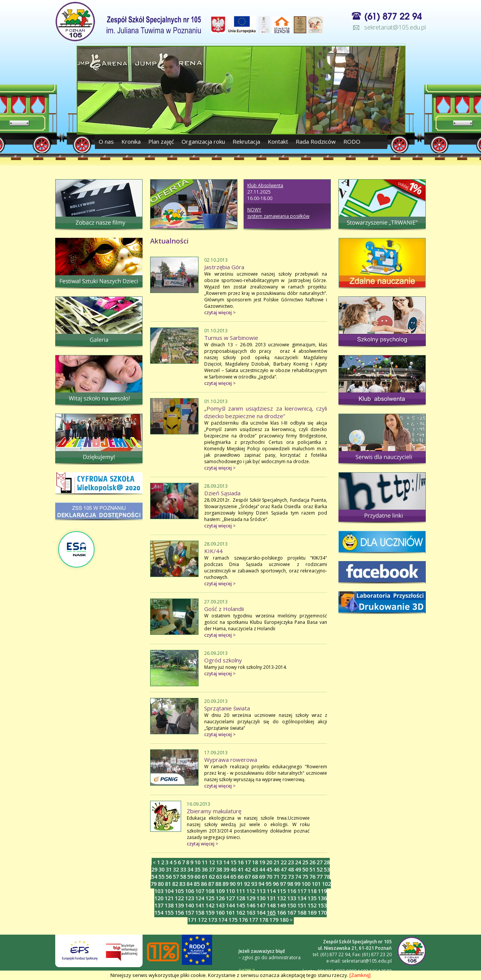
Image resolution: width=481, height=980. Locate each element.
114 (271, 891)
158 (200, 913)
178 (264, 920)
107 (200, 891)
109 (220, 891)
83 (182, 884)
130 (261, 898)
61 (205, 877)
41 (240, 869)
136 (322, 898)
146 (251, 905)
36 (205, 869)
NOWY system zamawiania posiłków (278, 213)
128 (240, 898)
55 (161, 877)
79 (154, 884)
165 (271, 913)
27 (320, 862)
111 (240, 891)
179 (274, 920)
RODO (352, 141)
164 (261, 913)
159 (210, 913)
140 (189, 905)
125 (210, 898)
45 (269, 869)
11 (205, 862)
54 (154, 877)
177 (253, 920)
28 (327, 862)
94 (261, 884)
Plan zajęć (161, 141)
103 (159, 891)
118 (312, 891)
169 (312, 913)
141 (200, 905)
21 (276, 862)
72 (284, 877)
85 (197, 884)
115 (281, 891)
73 (291, 877)
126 (220, 898)
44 (262, 869)
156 (179, 913)
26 (312, 862)
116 (292, 891)
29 (154, 869)
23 (291, 862)
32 (176, 869)
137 (159, 905)
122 (179, 898)
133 (292, 898)
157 (189, 913)
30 (161, 869)
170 (322, 913)
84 (189, 884)
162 (240, 913)
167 (292, 913)
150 (292, 905)
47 (284, 869)
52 (320, 869)
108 (210, 891)
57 (176, 877)
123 (189, 898)
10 (197, 862)
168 (302, 913)
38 (219, 869)
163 (251, 913)
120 (159, 898)
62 (212, 877)
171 (192, 920)
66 (240, 877)
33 (183, 869)
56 (169, 877)
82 (175, 884)
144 (230, 905)
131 (271, 898)
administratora (285, 958)
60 (197, 877)
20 (269, 862)
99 (297, 884)
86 (204, 884)
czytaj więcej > (220, 312)
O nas (107, 141)
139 (179, 905)
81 (168, 884)
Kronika (131, 141)
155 (169, 913)
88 (218, 884)
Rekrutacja (246, 141)
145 (240, 905)
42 (248, 869)
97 (283, 884)
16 (240, 862)
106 (189, 891)
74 (298, 877)
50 (305, 869)
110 (230, 891)
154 (159, 913)
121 (169, 898)
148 (271, 905)
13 (219, 862)
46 (276, 869)
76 (312, 877)
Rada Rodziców (316, 141)
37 (212, 869)
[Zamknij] (360, 975)
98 (290, 884)
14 (226, 862)
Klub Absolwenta (265, 185)
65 (233, 877)
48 (291, 869)
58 (183, 877)
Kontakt (278, 141)
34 (190, 869)
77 (320, 877)
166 (281, 913)
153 (322, 905)
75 (305, 877)
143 (220, 905)
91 (240, 884)
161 (230, 913)
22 (284, 862)
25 (305, 862)
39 (226, 869)
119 (322, 891)
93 (254, 884)
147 (261, 905)
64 (226, 877)
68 (255, 877)
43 (255, 869)
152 (312, 905)
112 (251, 891)
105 (179, 891)
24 (298, 862)
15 (233, 862)
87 (211, 884)
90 (233, 884)
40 (233, 869)
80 (161, 884)
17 (248, 862)
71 (276, 877)
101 (316, 884)
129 (251, 898)
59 (190, 877)
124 (200, 898)
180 (284, 920)
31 (169, 869)
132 (281, 898)
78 (327, 877)
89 (225, 884)
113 (261, 891)
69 (262, 877)
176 (243, 920)
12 (212, 862)
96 (276, 884)
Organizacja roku (203, 141)
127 (230, 898)
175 (233, 920)
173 (213, 920)
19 (262, 862)
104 (169, 891)
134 (302, 898)
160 (220, 913)
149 (281, 905)
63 (219, 877)
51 (312, 869)
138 (169, 905)
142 (210, 905)
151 (302, 905)
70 (269, 877)
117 (302, 891)
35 (197, 869)
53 (327, 869)
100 (306, 884)
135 (312, 898)
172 (202, 920)
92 (247, 884)
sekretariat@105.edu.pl (395, 27)
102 (326, 884)
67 (248, 877)
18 (255, 862)
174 (223, 920)
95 (268, 884)
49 (298, 869)
